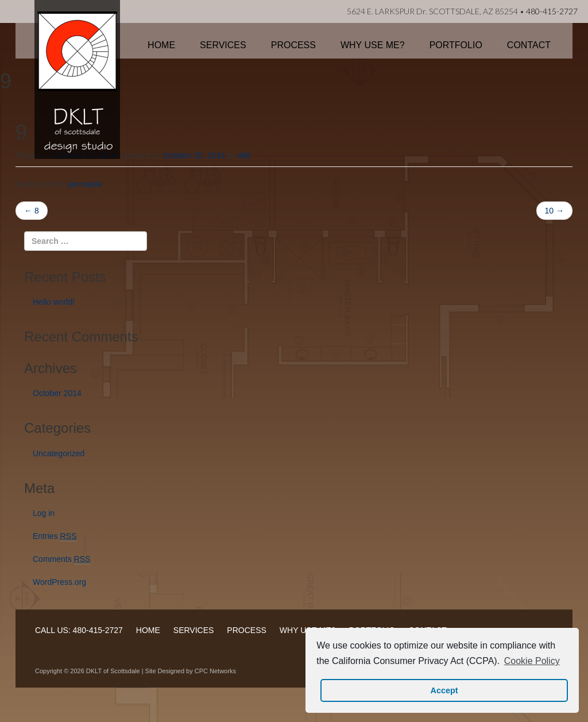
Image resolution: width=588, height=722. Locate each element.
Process (293, 45)
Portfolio (456, 45)
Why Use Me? (373, 45)
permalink (85, 184)
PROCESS (246, 630)
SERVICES (194, 630)
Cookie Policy (532, 661)
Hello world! (54, 302)
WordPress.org (59, 582)
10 (554, 211)
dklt (245, 156)
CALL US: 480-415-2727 (79, 630)
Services (223, 45)
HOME (148, 630)
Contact (529, 45)
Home (161, 45)
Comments (61, 559)
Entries (55, 536)
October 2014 (57, 393)
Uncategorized (59, 453)
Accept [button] (444, 690)
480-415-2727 (552, 11)
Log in (44, 513)
